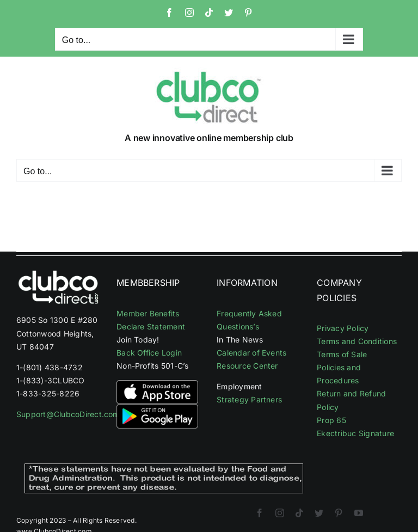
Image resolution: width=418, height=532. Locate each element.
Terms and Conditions (357, 341)
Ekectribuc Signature (355, 433)
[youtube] (359, 513)
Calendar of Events (251, 353)
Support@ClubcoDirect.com (68, 414)
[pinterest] (339, 513)
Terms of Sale (342, 354)
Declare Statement (151, 326)
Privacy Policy (343, 328)
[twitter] (319, 513)
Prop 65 (331, 420)
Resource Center (247, 366)
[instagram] (280, 513)
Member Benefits (148, 313)
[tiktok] (299, 513)
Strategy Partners (249, 399)
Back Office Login (149, 353)
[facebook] (260, 513)
